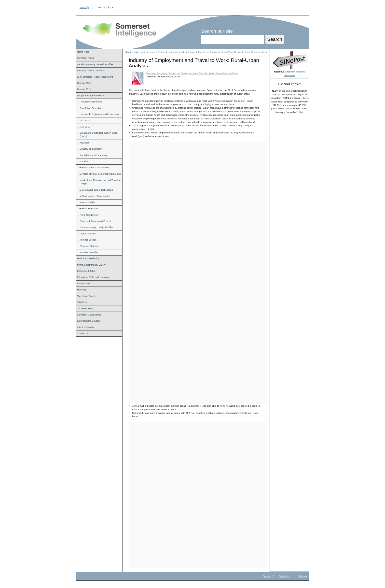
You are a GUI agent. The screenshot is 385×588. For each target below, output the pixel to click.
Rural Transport (90, 208)
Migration (85, 143)
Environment (84, 283)
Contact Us (284, 576)
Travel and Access (87, 296)
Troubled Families (89, 252)
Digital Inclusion (88, 234)
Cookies (267, 576)
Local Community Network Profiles (95, 64)
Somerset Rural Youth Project (95, 221)
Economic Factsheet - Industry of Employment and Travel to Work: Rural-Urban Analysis (192, 73)
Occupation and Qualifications (97, 190)
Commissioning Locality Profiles (96, 227)
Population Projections (91, 108)
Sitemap (302, 576)
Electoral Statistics (89, 246)
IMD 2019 (85, 127)
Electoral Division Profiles (90, 70)
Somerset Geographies (89, 315)
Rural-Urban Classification (95, 167)
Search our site (217, 31)
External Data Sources (89, 321)
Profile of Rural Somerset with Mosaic (101, 174)
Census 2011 (84, 89)
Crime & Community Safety (91, 265)
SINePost (82, 302)
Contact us (83, 333)
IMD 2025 (85, 120)
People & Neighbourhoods (91, 95)
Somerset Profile (86, 58)
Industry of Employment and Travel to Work (101, 182)
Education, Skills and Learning (93, 277)
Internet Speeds (88, 240)
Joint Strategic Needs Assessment (95, 77)
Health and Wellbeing (88, 258)
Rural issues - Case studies (96, 196)
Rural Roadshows (89, 215)
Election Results (86, 327)
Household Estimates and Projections (99, 114)
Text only (84, 7)
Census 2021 (84, 83)
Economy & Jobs (86, 271)
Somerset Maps (85, 308)
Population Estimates (91, 102)
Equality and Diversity (91, 149)
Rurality (84, 161)
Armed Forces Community (93, 155)
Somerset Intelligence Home (120, 30)
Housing (81, 290)
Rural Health (88, 202)
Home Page (83, 52)
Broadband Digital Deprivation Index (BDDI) (99, 135)
